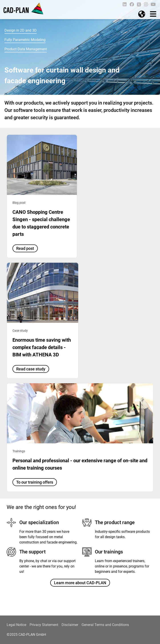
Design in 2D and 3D (21, 30)
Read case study (31, 369)
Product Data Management (26, 49)
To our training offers (35, 482)
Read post (25, 248)
